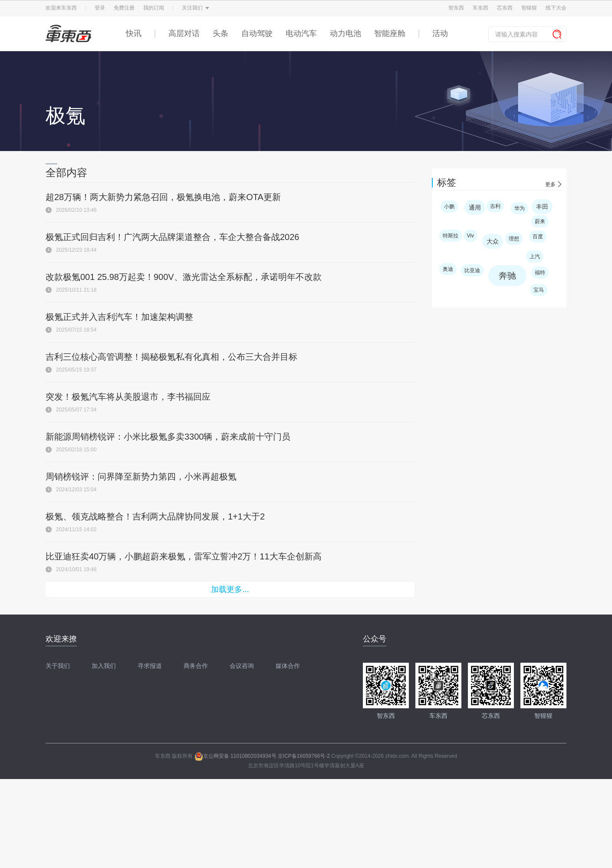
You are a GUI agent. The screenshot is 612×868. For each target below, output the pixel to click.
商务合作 (196, 666)
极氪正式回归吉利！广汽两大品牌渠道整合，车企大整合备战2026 (173, 237)
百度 (538, 237)
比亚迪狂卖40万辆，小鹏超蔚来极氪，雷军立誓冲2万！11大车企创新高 (184, 556)
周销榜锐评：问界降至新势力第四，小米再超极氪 (141, 477)
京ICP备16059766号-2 (304, 756)
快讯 (134, 33)
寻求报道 (150, 666)
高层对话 (184, 33)
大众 (493, 241)
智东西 (456, 8)
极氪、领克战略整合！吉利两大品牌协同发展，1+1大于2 (155, 516)
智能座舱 (390, 33)
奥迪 (448, 269)
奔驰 (507, 276)
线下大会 (556, 8)
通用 (475, 207)
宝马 (539, 290)
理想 (514, 239)
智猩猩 (529, 8)
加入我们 (104, 666)
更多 (550, 184)
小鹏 (449, 207)
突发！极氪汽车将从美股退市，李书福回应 (128, 397)
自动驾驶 (257, 33)
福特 (540, 273)
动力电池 (345, 33)
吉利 (495, 206)
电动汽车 (301, 33)
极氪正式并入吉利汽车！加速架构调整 (119, 317)
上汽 (535, 256)
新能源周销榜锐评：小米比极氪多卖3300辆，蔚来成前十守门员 (168, 437)
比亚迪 (472, 270)
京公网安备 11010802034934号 (235, 756)
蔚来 (540, 221)
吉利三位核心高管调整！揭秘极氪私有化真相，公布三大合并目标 (171, 357)
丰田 (542, 207)
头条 (220, 33)
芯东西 (505, 8)
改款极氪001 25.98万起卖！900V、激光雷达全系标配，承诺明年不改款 (184, 277)
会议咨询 (242, 666)
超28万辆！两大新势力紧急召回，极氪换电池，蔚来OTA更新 (163, 197)
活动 (440, 33)
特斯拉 (451, 236)
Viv (471, 236)
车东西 (480, 8)
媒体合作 (288, 666)
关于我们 (58, 666)
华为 (520, 208)
